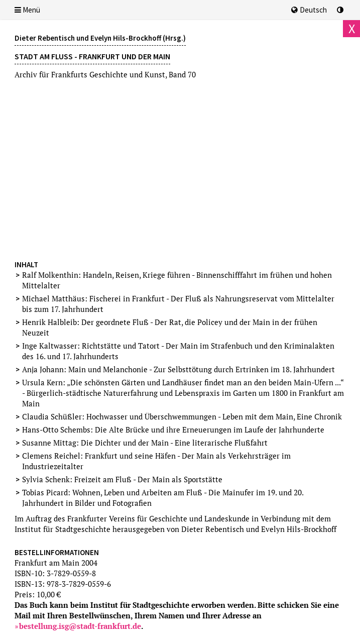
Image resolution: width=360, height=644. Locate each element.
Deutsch (309, 10)
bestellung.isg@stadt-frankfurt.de (80, 626)
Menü (27, 10)
